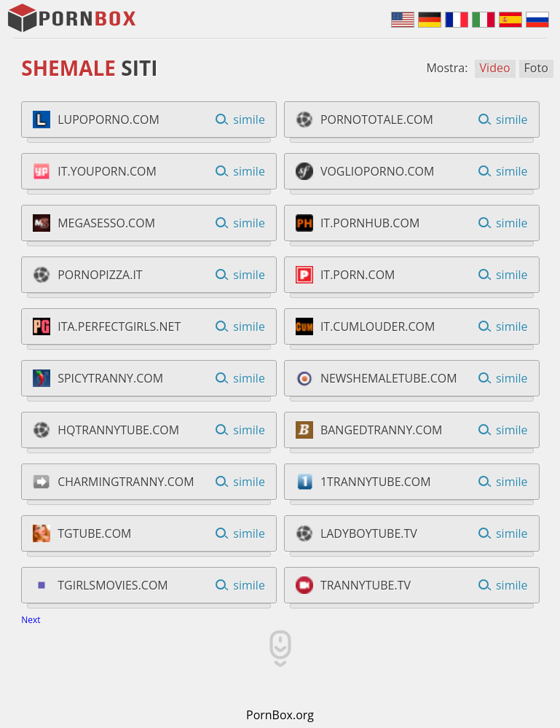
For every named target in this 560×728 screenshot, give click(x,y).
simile (249, 120)
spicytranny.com (110, 378)
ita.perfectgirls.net (119, 326)
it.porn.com (358, 275)
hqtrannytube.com (118, 430)
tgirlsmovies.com (113, 585)
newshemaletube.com (389, 378)
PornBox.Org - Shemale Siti (73, 18)
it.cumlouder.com (378, 326)
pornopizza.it (100, 275)
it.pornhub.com (370, 223)
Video (495, 68)
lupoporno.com (109, 120)
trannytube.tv (366, 585)
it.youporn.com (107, 171)
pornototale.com (377, 120)
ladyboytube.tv (369, 533)
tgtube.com (94, 533)
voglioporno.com (377, 171)
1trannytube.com (376, 482)
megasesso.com (106, 223)
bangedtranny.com (382, 430)
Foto (536, 68)
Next (31, 620)
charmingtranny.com (126, 482)
